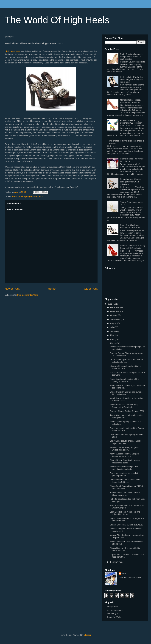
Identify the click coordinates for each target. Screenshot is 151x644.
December (115, 307)
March (113, 343)
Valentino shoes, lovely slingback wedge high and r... (125, 449)
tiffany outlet (113, 606)
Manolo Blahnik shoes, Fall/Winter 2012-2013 (130, 101)
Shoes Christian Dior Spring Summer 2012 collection (133, 247)
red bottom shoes (115, 610)
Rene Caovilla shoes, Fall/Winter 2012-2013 (130, 226)
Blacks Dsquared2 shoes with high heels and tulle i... (125, 549)
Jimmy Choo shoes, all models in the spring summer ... (126, 416)
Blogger (87, 635)
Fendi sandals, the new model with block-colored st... (125, 494)
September (116, 319)
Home (52, 289)
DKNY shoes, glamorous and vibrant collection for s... (126, 361)
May (112, 335)
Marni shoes (18, 196)
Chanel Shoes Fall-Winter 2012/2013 (126, 525)
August (114, 323)
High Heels (10, 51)
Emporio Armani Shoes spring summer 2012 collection (130, 182)
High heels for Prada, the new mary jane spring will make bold (131, 79)
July (112, 327)
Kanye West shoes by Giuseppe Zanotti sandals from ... (124, 455)
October (114, 315)
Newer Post (12, 289)
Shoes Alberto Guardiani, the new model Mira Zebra (125, 461)
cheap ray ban (114, 614)
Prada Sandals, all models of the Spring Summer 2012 (124, 380)
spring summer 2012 (34, 196)
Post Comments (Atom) (28, 295)
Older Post (91, 289)
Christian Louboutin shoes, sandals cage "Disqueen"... (126, 442)
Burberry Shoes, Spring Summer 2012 (127, 411)
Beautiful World (114, 617)
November (115, 311)
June (113, 331)
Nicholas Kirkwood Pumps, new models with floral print (124, 468)
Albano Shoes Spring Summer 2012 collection (131, 122)
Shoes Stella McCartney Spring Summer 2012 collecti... (124, 406)
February (115, 562)
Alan (124, 574)
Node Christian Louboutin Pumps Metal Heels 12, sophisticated (132, 57)
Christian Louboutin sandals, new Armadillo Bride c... (125, 481)
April (113, 339)
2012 (110, 304)
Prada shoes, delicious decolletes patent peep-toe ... (125, 474)
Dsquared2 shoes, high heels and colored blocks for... (125, 513)
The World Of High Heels (57, 20)
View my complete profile (130, 578)
